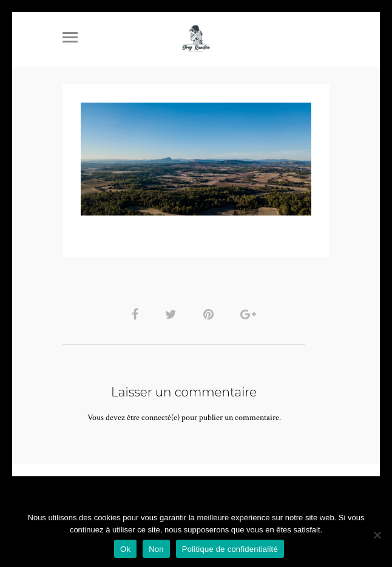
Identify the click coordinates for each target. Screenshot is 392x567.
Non (156, 549)
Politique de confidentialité (230, 549)
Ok (125, 549)
